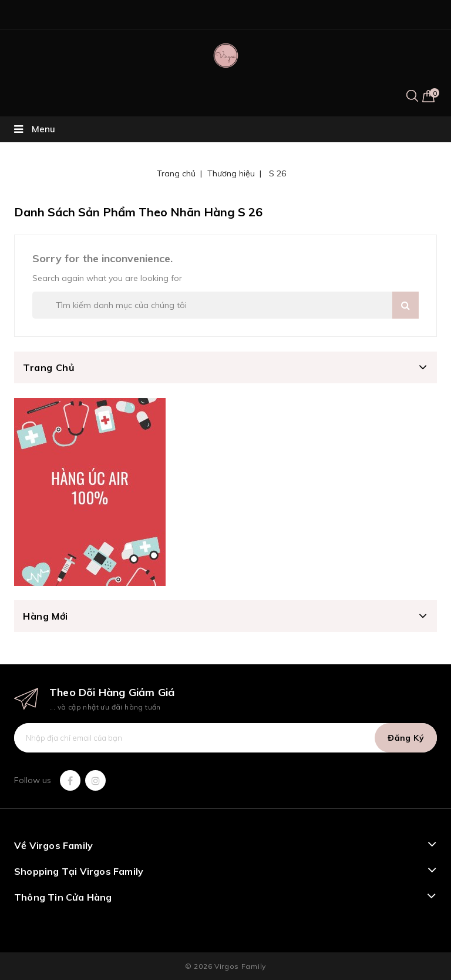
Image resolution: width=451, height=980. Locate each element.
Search (405, 305)
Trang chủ (49, 367)
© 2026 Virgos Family (225, 966)
